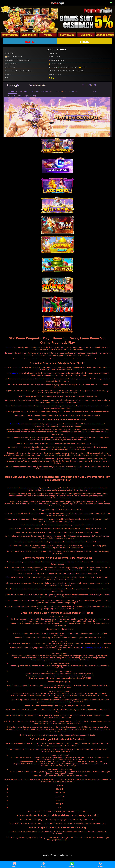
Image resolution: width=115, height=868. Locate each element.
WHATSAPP (72, 865)
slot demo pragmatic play (92, 648)
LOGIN (85, 42)
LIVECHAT (101, 865)
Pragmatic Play (15, 424)
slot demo (15, 373)
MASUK (14, 865)
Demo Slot (9, 347)
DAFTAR (30, 42)
